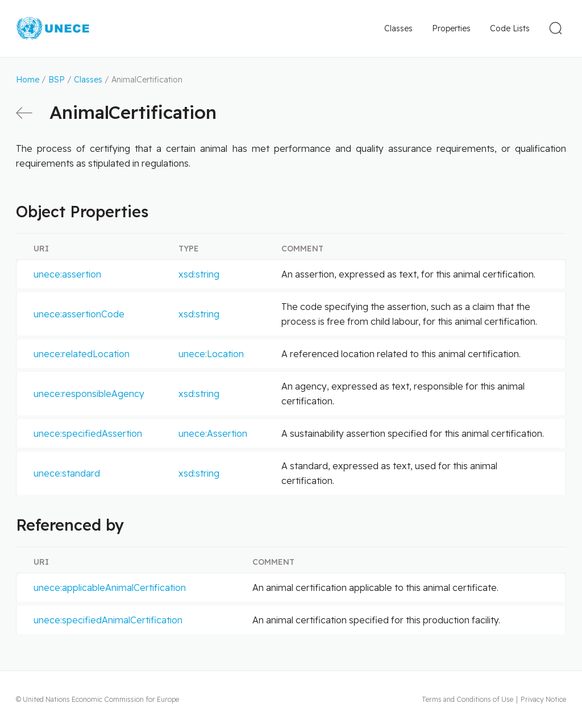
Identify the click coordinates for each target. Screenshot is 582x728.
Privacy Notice (543, 699)
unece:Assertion (213, 433)
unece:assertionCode (79, 314)
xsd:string (199, 274)
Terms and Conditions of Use (467, 699)
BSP (57, 80)
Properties (451, 28)
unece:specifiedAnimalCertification (108, 620)
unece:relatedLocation (82, 354)
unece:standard (67, 473)
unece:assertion (67, 274)
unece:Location (211, 354)
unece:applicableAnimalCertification (110, 588)
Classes (398, 28)
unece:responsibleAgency (89, 394)
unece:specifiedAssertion (88, 433)
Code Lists (510, 28)
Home (28, 80)
